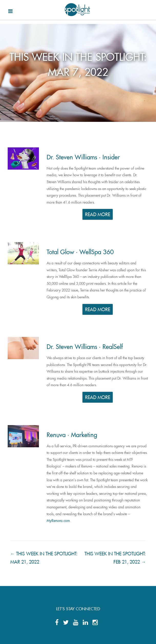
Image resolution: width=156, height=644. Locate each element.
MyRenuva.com (58, 520)
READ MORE (98, 214)
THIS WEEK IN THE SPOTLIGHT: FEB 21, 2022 (115, 557)
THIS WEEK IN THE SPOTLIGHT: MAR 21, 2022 (44, 557)
